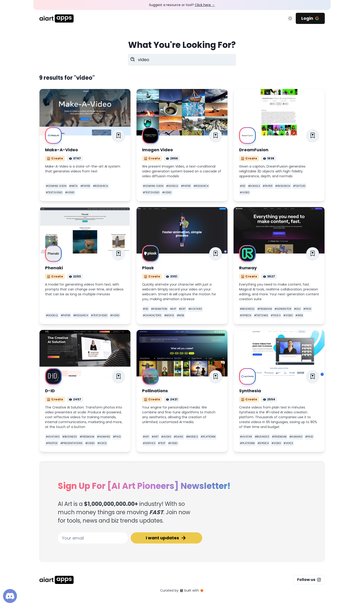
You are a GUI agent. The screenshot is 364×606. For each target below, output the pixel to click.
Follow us (309, 580)
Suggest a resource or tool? (182, 5)
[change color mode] (290, 18)
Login (310, 18)
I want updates (166, 538)
